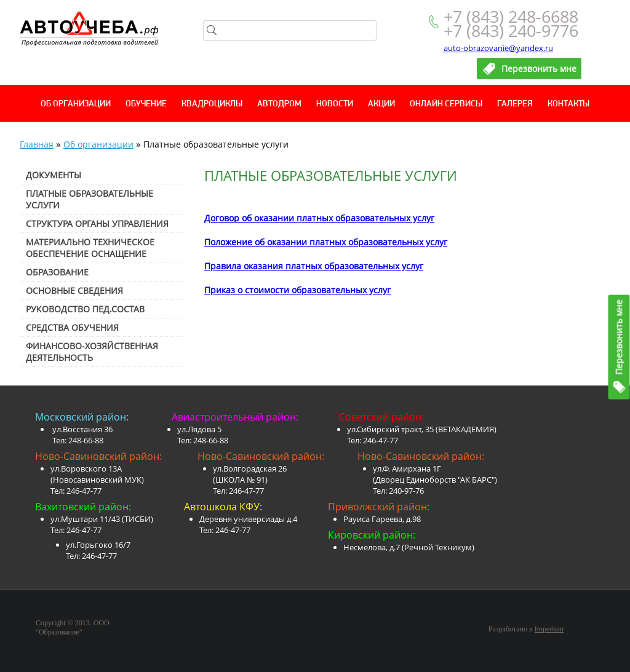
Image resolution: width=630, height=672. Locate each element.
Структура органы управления (97, 223)
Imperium (549, 629)
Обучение (146, 104)
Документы (54, 175)
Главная (37, 144)
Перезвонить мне (619, 337)
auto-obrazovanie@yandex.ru (498, 48)
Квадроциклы (212, 104)
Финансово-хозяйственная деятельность (92, 352)
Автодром (279, 104)
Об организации (76, 104)
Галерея (515, 104)
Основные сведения (74, 291)
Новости (335, 104)
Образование (57, 272)
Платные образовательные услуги (90, 199)
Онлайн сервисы (446, 104)
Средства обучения (72, 327)
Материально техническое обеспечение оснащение (90, 248)
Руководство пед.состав (85, 309)
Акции (381, 104)
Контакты (568, 104)
